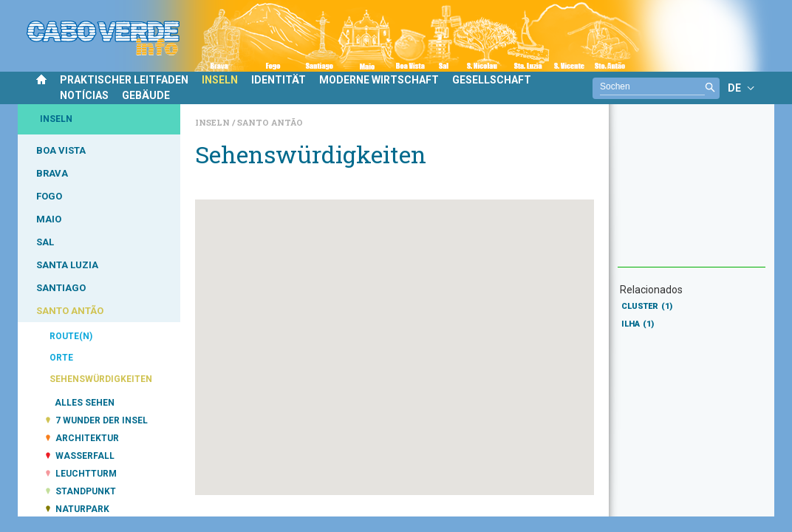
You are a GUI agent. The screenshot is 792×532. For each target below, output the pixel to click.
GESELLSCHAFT (492, 80)
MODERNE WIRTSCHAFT (379, 80)
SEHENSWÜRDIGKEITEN (101, 379)
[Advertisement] (692, 193)
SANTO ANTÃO (70, 311)
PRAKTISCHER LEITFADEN (124, 80)
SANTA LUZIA (67, 265)
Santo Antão (270, 122)
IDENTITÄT (279, 80)
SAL (45, 242)
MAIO (49, 219)
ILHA (638, 324)
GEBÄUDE (146, 95)
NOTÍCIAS (84, 95)
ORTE (61, 358)
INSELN (220, 80)
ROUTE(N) (71, 336)
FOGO (49, 196)
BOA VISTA (61, 150)
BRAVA (52, 173)
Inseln (214, 122)
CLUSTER (647, 306)
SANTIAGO (61, 288)
